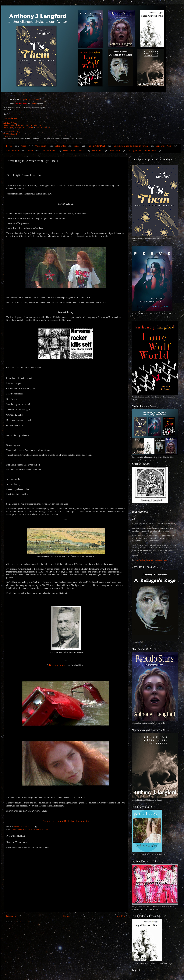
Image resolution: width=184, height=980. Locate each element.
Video (23, 146)
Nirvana (45, 829)
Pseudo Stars (36, 125)
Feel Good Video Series (73, 151)
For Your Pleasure (43, 127)
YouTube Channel (10, 134)
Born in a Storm (57, 665)
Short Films (97, 151)
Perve (30, 151)
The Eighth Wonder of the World (142, 151)
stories (77, 146)
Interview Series (48, 151)
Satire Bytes (60, 146)
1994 (14, 829)
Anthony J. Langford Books (31, 99)
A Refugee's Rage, (10, 123)
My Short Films (13, 151)
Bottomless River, (10, 127)
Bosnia (39, 829)
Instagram (7, 136)
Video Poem (41, 146)
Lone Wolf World (10, 119)
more (29, 110)
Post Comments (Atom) (25, 922)
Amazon (34, 104)
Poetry (9, 146)
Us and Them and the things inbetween (131, 146)
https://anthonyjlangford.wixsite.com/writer (151, 560)
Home (66, 916)
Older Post (120, 916)
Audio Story (115, 151)
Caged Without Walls (25, 127)
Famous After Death (97, 146)
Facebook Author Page (12, 132)
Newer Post (12, 916)
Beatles (20, 829)
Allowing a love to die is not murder (17, 125)
